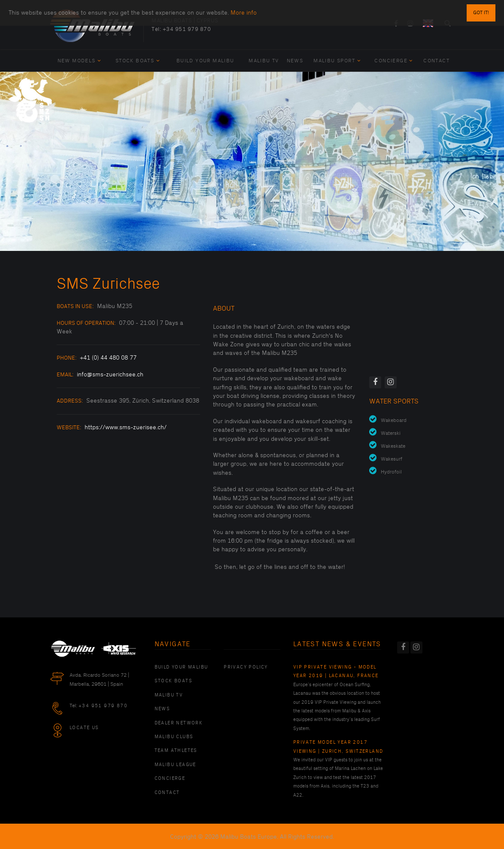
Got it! (481, 13)
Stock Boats (138, 61)
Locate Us (84, 728)
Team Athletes (176, 751)
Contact (436, 61)
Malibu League (175, 765)
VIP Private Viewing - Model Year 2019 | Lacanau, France (336, 672)
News (295, 61)
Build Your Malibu (205, 61)
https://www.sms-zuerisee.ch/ (126, 427)
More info (244, 13)
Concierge (393, 61)
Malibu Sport (337, 61)
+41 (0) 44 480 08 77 (108, 358)
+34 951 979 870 (187, 29)
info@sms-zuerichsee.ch (110, 374)
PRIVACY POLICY (246, 667)
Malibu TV (264, 61)
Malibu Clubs (174, 737)
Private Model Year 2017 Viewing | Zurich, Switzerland (338, 747)
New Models (79, 61)
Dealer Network (179, 723)
